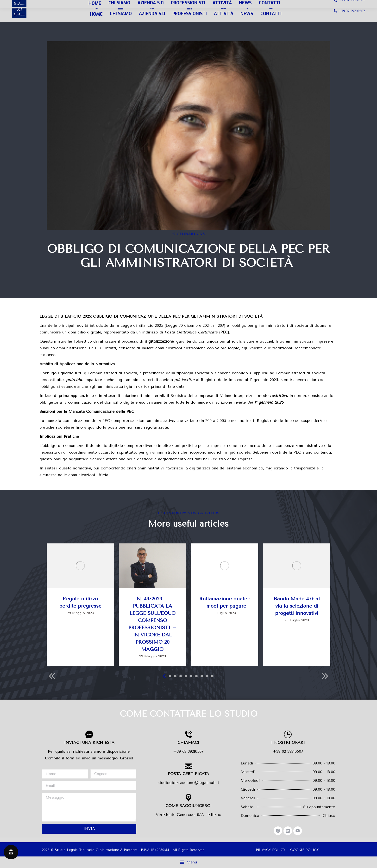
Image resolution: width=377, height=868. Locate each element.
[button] (165, 676)
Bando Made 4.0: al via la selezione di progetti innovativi (297, 606)
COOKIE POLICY (305, 850)
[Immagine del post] (80, 566)
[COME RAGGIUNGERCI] (188, 798)
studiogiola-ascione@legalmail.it (188, 783)
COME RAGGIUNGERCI (188, 806)
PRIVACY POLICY (271, 850)
